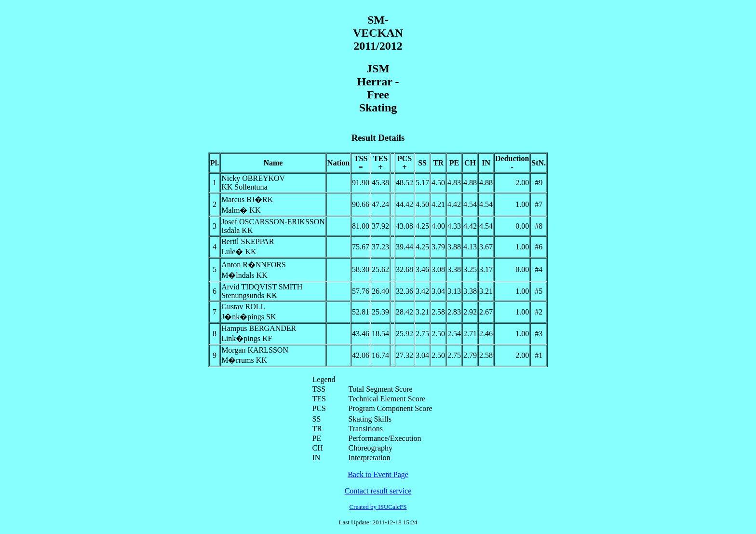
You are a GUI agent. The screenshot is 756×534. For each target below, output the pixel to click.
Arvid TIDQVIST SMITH (262, 287)
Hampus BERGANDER (259, 328)
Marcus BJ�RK (247, 199)
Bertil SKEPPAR (248, 241)
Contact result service (378, 491)
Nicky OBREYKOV (253, 178)
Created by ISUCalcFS (378, 507)
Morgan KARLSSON (255, 350)
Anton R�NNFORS (254, 265)
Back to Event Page (378, 474)
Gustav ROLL (243, 307)
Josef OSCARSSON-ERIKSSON (273, 222)
